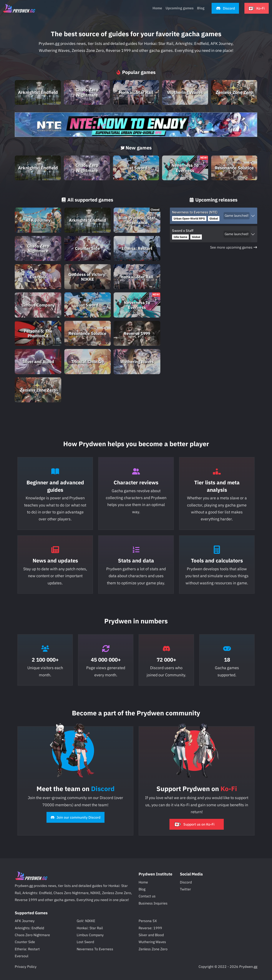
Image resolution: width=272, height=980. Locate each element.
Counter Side (25, 942)
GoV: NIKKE (86, 921)
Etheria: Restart (27, 949)
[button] (225, 8)
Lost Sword (85, 942)
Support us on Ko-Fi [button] (194, 824)
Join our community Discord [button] (75, 817)
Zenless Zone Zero (153, 949)
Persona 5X (148, 921)
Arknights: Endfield (29, 928)
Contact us (147, 896)
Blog (142, 889)
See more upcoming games (234, 247)
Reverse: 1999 (150, 928)
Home (157, 8)
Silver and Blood (151, 935)
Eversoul (22, 956)
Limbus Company (90, 935)
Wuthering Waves (152, 942)
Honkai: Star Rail (90, 928)
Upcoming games (180, 8)
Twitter (185, 889)
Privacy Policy (26, 967)
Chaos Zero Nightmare (32, 935)
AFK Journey (25, 921)
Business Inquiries (153, 903)
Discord (186, 882)
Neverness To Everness (95, 949)
